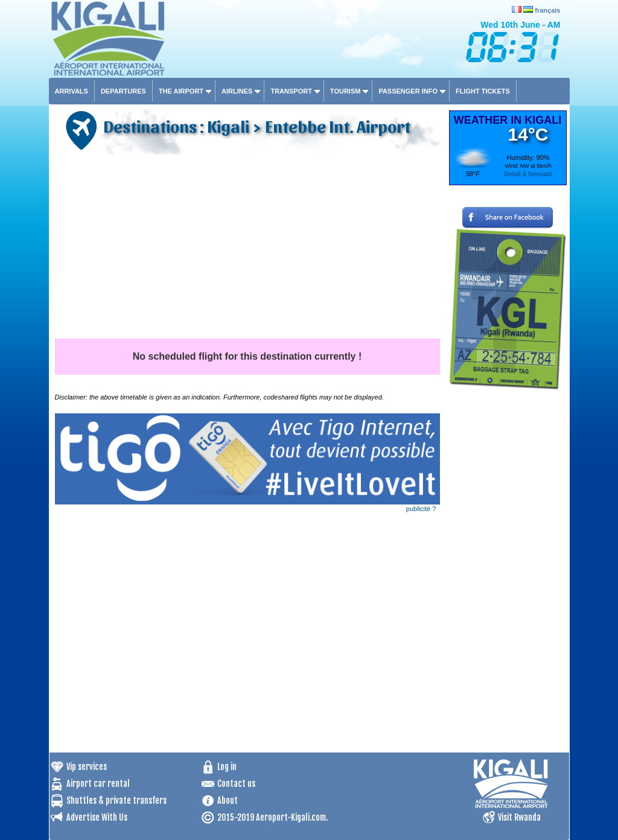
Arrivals (72, 91)
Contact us (236, 784)
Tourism (346, 91)
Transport (291, 91)
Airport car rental (98, 784)
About (228, 800)
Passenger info (408, 91)
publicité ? (421, 509)
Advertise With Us (97, 817)
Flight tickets (483, 91)
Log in (227, 767)
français (547, 10)
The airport (181, 91)
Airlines (237, 91)
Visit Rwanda (519, 817)
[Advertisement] (247, 248)
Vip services (87, 767)
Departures (123, 91)
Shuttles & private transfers (116, 800)
